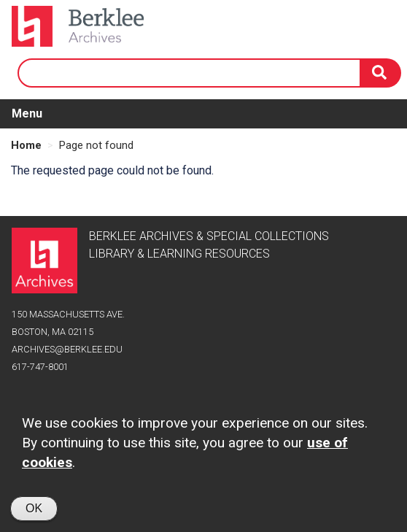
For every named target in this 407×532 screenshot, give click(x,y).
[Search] (381, 73)
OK (34, 513)
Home (26, 145)
